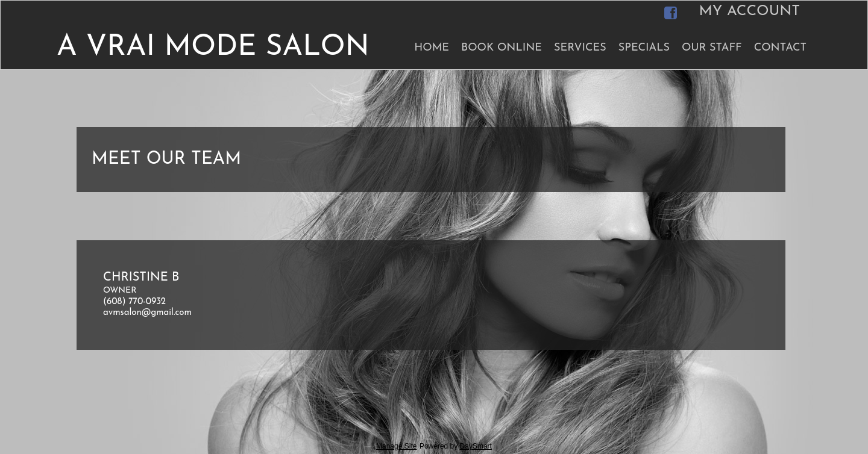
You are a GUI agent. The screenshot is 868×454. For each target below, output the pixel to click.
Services (580, 48)
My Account (749, 11)
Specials (644, 48)
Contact (780, 48)
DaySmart (476, 446)
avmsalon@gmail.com (147, 313)
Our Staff (712, 48)
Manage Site (396, 446)
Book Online (502, 48)
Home (432, 48)
